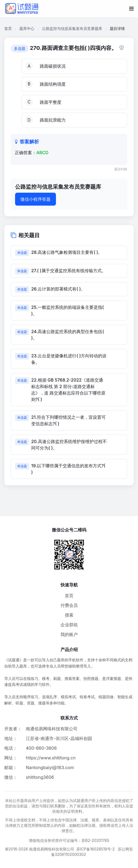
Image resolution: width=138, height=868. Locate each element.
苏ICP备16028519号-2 (96, 849)
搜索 (69, 615)
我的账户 (69, 634)
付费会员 (69, 605)
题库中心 (27, 28)
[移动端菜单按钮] (131, 9)
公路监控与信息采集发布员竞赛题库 (72, 28)
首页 (8, 28)
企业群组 (69, 625)
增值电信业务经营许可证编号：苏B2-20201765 (69, 840)
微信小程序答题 (36, 199)
